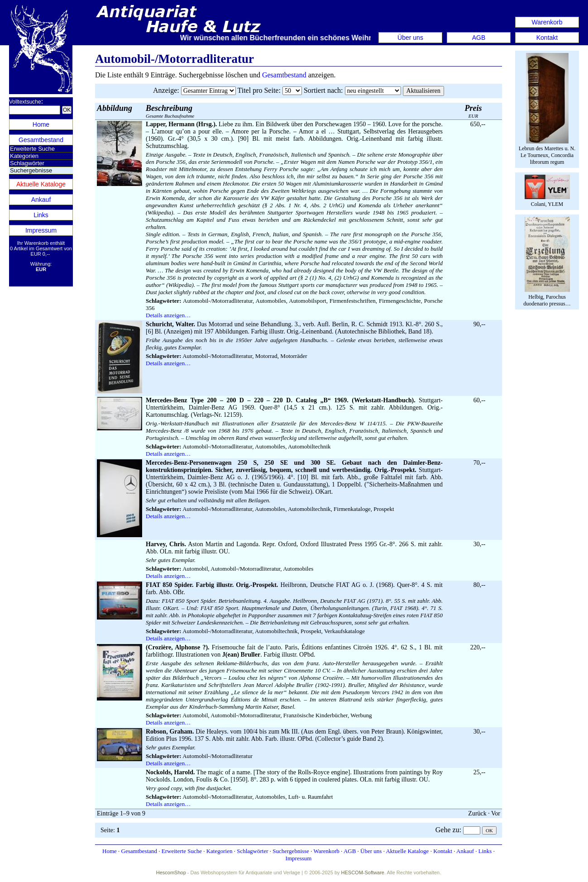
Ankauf (41, 200)
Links (41, 215)
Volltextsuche (25, 102)
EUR (473, 111)
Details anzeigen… (168, 315)
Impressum (41, 230)
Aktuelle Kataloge (41, 184)
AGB (479, 38)
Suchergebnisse (291, 851)
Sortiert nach (322, 90)
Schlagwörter (27, 163)
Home (41, 124)
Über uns (410, 38)
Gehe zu (447, 830)
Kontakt (547, 38)
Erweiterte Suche (32, 149)
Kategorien (24, 156)
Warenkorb (547, 22)
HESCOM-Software (363, 872)
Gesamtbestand (41, 140)
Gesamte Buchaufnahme (170, 111)
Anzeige (165, 90)
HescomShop (171, 872)
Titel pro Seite (258, 90)
